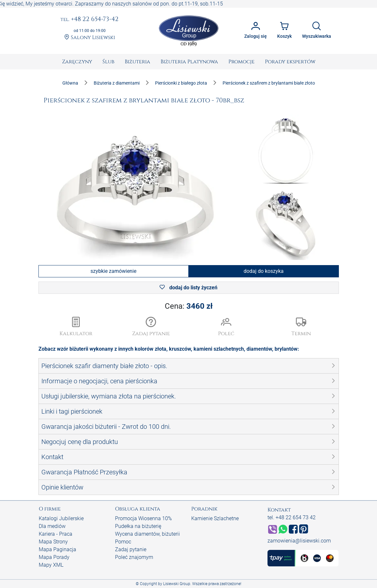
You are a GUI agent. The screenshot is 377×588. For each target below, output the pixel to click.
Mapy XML (51, 565)
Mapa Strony (53, 542)
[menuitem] (77, 62)
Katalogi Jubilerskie (61, 518)
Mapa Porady (54, 557)
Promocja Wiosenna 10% (143, 518)
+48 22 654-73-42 (89, 19)
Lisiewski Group (177, 584)
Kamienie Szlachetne (215, 518)
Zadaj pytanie (131, 549)
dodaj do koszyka (264, 271)
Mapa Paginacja (58, 549)
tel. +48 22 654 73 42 (292, 517)
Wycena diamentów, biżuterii (147, 534)
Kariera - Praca (56, 534)
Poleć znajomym (134, 557)
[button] (151, 327)
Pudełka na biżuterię (138, 526)
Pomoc (123, 542)
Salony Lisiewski (90, 37)
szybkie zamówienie (113, 271)
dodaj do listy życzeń (188, 288)
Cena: (189, 306)
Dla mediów (52, 526)
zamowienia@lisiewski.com (299, 541)
